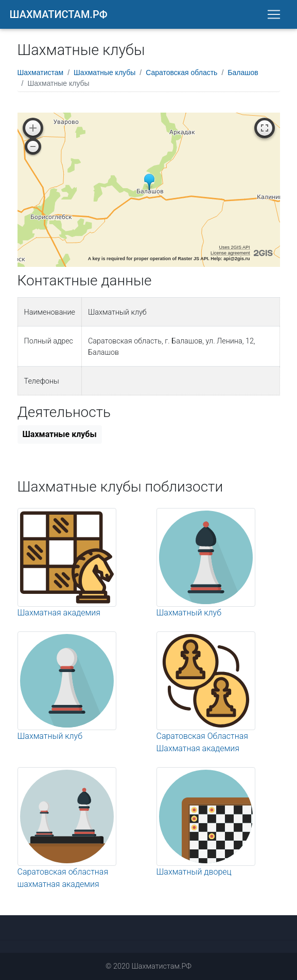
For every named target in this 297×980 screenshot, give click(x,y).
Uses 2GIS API (234, 247)
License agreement (230, 253)
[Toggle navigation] (274, 14)
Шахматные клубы (104, 72)
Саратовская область (181, 72)
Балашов (243, 72)
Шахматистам (41, 72)
